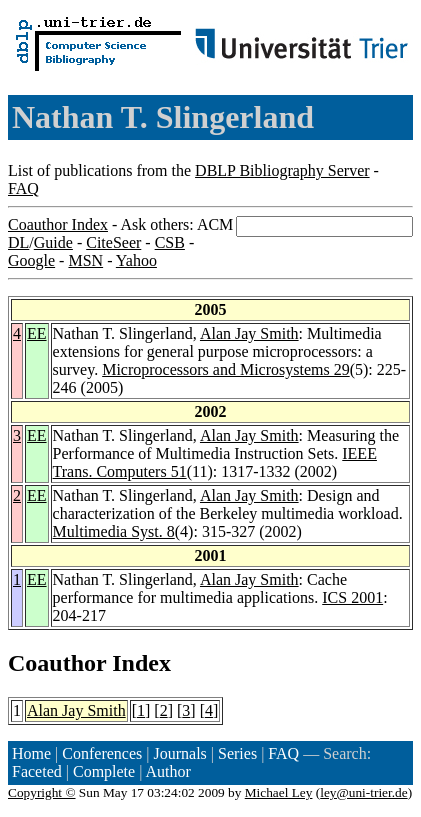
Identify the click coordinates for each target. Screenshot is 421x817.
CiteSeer (113, 242)
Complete (104, 771)
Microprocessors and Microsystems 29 (226, 369)
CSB (170, 242)
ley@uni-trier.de (363, 792)
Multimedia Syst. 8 (114, 531)
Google (31, 260)
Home (31, 753)
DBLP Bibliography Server (282, 170)
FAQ (23, 188)
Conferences (102, 753)
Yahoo (136, 260)
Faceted (37, 771)
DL (18, 242)
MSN (85, 260)
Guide (53, 242)
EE (37, 333)
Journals (179, 753)
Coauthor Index (58, 224)
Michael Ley (279, 792)
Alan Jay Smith (249, 333)
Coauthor (57, 663)
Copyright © (42, 792)
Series (237, 753)
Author (168, 771)
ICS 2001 (352, 597)
